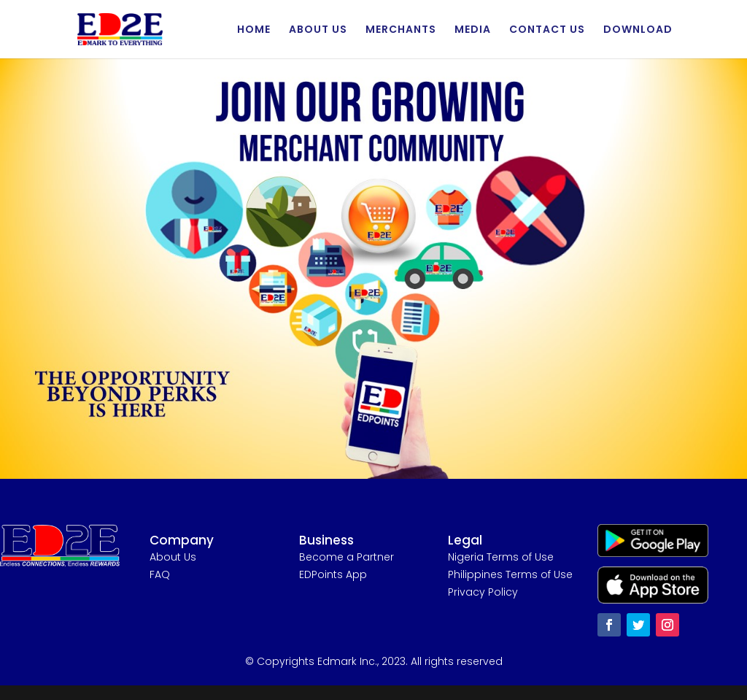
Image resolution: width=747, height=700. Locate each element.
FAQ (160, 574)
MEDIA (473, 30)
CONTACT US (547, 30)
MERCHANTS (401, 30)
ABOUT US (318, 30)
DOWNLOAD (638, 30)
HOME (254, 30)
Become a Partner (347, 557)
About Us (173, 557)
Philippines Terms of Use (510, 574)
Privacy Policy (483, 592)
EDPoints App (333, 574)
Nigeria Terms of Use (501, 557)
